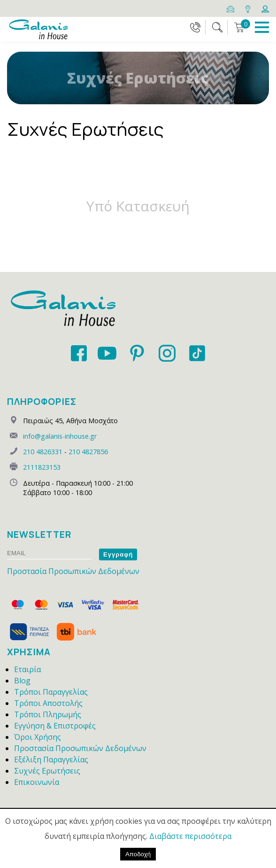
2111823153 (42, 467)
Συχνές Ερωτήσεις (47, 771)
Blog (22, 681)
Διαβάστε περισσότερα (190, 836)
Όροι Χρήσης (38, 737)
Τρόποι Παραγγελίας (51, 692)
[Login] (265, 8)
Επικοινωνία (37, 782)
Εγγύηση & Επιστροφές (55, 726)
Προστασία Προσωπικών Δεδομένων (73, 571)
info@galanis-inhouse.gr (60, 436)
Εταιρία (27, 669)
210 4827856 (88, 452)
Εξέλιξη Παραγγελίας (51, 759)
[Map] (249, 8)
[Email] (231, 8)
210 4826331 (43, 452)
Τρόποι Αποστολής (48, 703)
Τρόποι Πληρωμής (48, 714)
